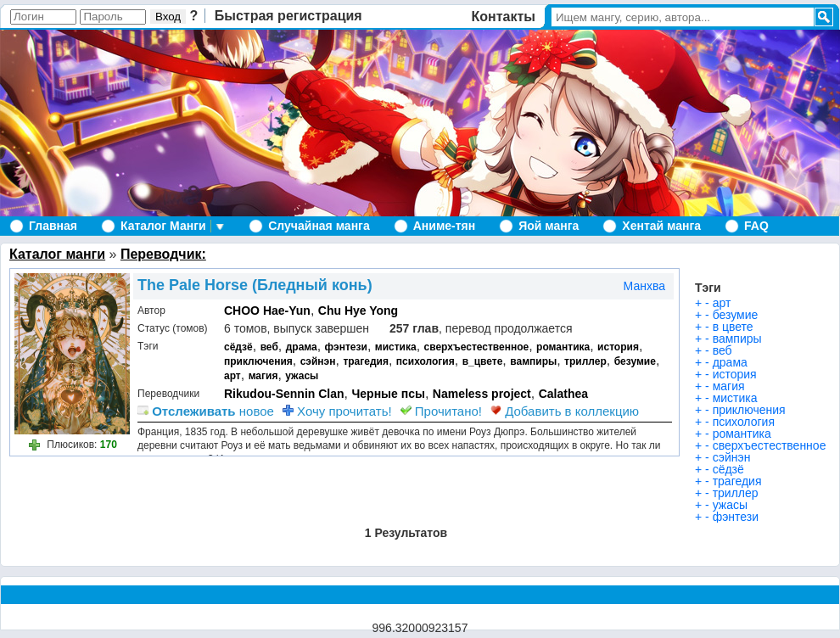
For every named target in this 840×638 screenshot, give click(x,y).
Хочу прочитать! (337, 411)
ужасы (302, 376)
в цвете (733, 327)
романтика (563, 347)
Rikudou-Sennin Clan (284, 394)
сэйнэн (318, 361)
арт (232, 376)
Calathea (563, 394)
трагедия (366, 361)
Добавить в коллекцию (565, 411)
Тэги (708, 288)
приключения (258, 361)
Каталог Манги (163, 226)
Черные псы (388, 394)
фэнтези (346, 347)
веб (269, 347)
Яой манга (549, 226)
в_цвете (483, 361)
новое (206, 411)
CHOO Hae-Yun (267, 311)
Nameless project (482, 394)
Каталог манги (57, 254)
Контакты (504, 17)
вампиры (533, 361)
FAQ (756, 226)
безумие (635, 361)
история (618, 347)
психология (426, 361)
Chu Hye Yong (358, 311)
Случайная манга (319, 226)
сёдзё (238, 347)
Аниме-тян (444, 226)
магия (263, 376)
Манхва (644, 286)
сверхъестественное (477, 347)
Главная (53, 226)
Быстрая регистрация (288, 16)
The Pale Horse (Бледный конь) (255, 285)
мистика (396, 347)
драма (302, 347)
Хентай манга (661, 226)
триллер (585, 361)
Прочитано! (441, 411)
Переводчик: (163, 254)
